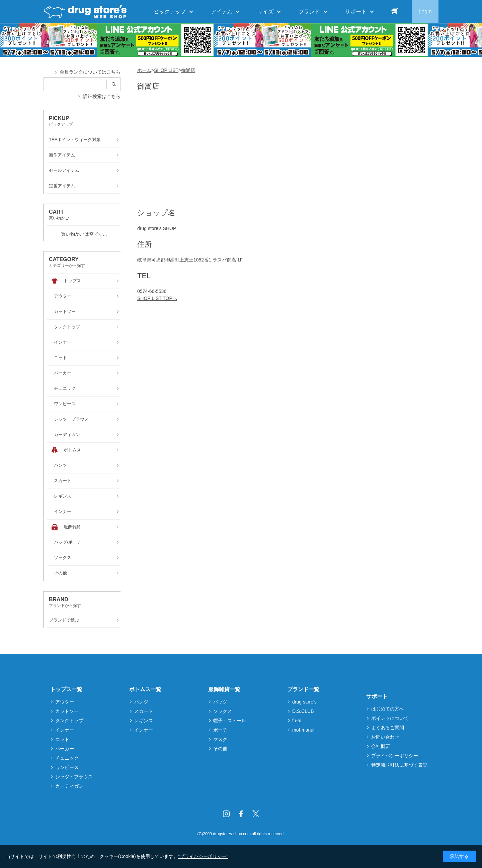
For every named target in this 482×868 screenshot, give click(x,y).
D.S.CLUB (303, 711)
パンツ (141, 702)
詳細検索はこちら (102, 96)
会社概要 (381, 746)
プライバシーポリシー (395, 756)
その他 (220, 749)
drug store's (304, 702)
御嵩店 (188, 70)
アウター (65, 702)
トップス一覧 (66, 689)
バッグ (220, 702)
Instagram (226, 814)
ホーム (144, 70)
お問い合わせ (385, 737)
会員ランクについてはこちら (90, 72)
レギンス (144, 721)
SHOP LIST (166, 70)
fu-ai (297, 721)
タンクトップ (69, 721)
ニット (62, 739)
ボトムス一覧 (145, 689)
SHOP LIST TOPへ (157, 298)
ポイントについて (390, 718)
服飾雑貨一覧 (224, 689)
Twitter (256, 814)
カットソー (67, 711)
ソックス (223, 711)
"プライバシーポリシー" (203, 856)
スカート (144, 711)
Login (425, 12)
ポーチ (220, 730)
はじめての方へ (388, 709)
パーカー (65, 749)
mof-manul (303, 730)
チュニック (67, 758)
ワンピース (67, 767)
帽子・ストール (230, 721)
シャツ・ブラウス (74, 777)
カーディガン (69, 786)
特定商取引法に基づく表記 (399, 765)
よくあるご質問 (388, 728)
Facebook (241, 814)
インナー (65, 730)
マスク (220, 739)
